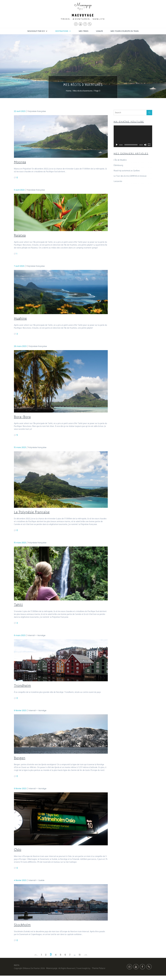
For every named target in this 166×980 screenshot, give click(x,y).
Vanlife (99, 31)
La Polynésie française (35, 514)
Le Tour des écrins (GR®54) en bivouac (130, 176)
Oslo (18, 854)
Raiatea (21, 236)
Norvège (41, 638)
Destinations (63, 31)
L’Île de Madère (120, 160)
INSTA (17, 970)
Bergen (21, 761)
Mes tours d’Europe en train (125, 31)
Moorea (21, 162)
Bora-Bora (24, 418)
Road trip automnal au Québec (127, 170)
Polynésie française (37, 111)
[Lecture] (117, 145)
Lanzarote (118, 181)
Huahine (21, 319)
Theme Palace (99, 973)
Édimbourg (118, 165)
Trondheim (24, 688)
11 (80, 959)
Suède (41, 884)
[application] (133, 136)
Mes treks (84, 31)
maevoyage (83, 15)
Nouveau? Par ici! (38, 31)
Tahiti (19, 607)
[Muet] (145, 145)
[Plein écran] (149, 145)
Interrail (31, 638)
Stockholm (24, 929)
